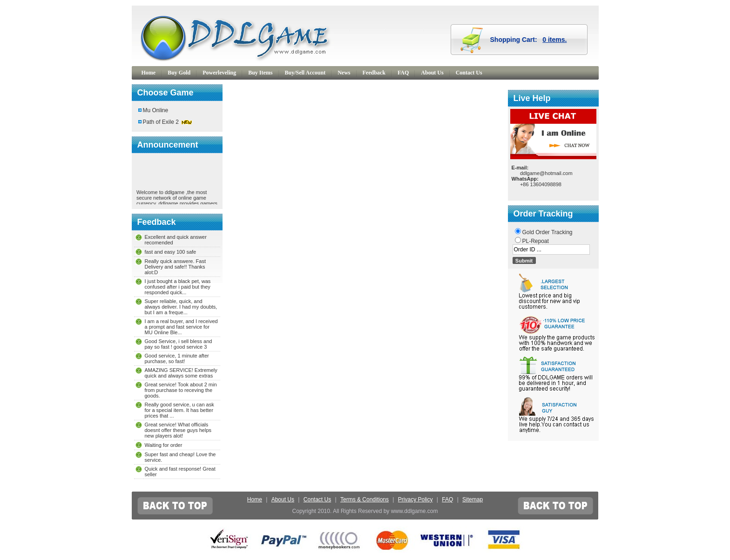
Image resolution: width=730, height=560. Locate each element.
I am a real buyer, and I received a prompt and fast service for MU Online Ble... (181, 327)
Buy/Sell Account (305, 73)
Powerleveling (219, 73)
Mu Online (156, 110)
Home (149, 73)
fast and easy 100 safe (171, 252)
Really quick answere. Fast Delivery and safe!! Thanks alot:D (175, 267)
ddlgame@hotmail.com (546, 173)
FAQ (403, 73)
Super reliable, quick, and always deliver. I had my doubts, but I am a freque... (181, 307)
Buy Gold (179, 73)
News (344, 73)
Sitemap (473, 499)
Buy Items (260, 73)
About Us (432, 73)
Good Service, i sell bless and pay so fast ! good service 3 (179, 344)
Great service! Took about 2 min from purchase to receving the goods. (181, 390)
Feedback (374, 73)
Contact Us (469, 73)
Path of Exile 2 (161, 122)
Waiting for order (164, 445)
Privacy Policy (416, 499)
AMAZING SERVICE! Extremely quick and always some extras (181, 373)
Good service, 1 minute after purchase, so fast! (177, 358)
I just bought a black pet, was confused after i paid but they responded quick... (178, 287)
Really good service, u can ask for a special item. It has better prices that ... (179, 410)
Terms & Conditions (365, 499)
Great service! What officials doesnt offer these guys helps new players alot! (178, 430)
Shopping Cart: (529, 40)
